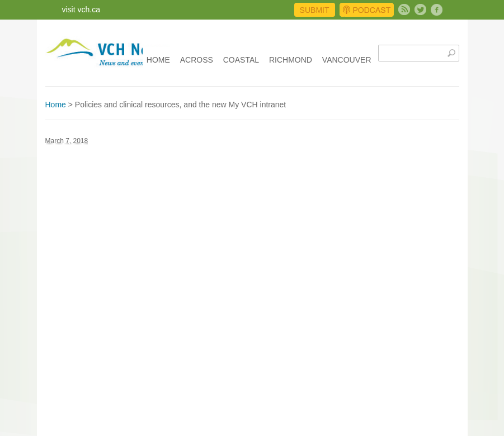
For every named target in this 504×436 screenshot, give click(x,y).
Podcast (367, 10)
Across (197, 60)
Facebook (437, 10)
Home (158, 60)
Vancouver (347, 60)
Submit (315, 10)
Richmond (291, 60)
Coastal (241, 60)
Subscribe (404, 10)
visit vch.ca (81, 10)
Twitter (420, 10)
